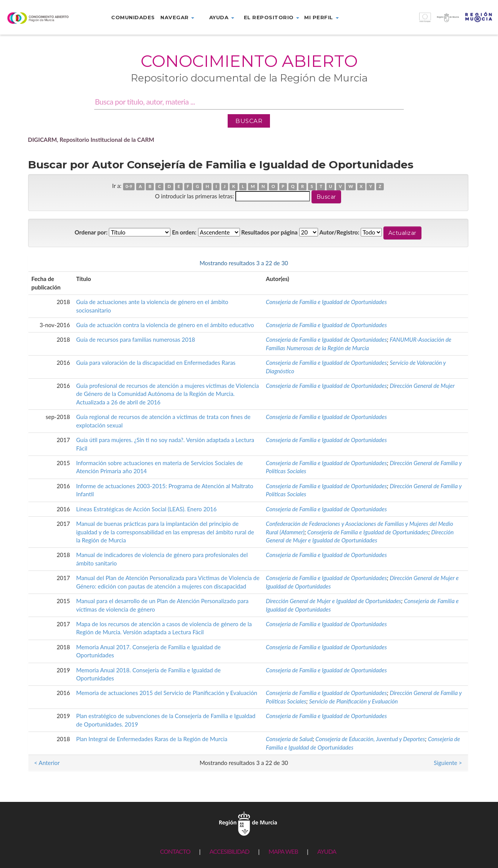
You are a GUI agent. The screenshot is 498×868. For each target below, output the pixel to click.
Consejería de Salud (289, 739)
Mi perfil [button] (321, 17)
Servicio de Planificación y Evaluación (354, 701)
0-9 (129, 186)
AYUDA (327, 851)
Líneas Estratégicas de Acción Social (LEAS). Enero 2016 (147, 509)
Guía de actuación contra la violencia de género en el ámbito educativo (165, 325)
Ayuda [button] (222, 17)
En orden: (184, 232)
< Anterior (47, 263)
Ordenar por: (91, 232)
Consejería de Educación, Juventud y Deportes (370, 739)
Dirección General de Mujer (422, 386)
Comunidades (133, 17)
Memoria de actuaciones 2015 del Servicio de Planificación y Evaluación (167, 693)
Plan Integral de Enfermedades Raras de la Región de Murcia (152, 739)
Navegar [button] (177, 17)
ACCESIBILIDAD (229, 851)
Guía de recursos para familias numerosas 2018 (136, 339)
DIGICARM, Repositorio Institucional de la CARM (91, 140)
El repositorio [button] (272, 17)
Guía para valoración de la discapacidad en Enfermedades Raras (156, 362)
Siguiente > (448, 263)
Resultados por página (269, 232)
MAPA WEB (283, 851)
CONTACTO (175, 851)
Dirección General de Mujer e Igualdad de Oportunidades (333, 601)
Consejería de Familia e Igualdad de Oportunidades (326, 302)
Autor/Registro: (340, 232)
